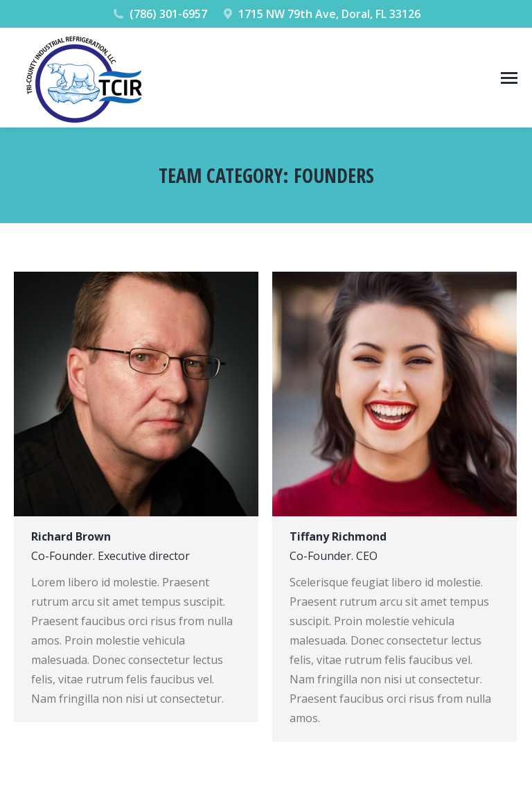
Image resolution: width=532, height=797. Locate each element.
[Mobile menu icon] (509, 78)
